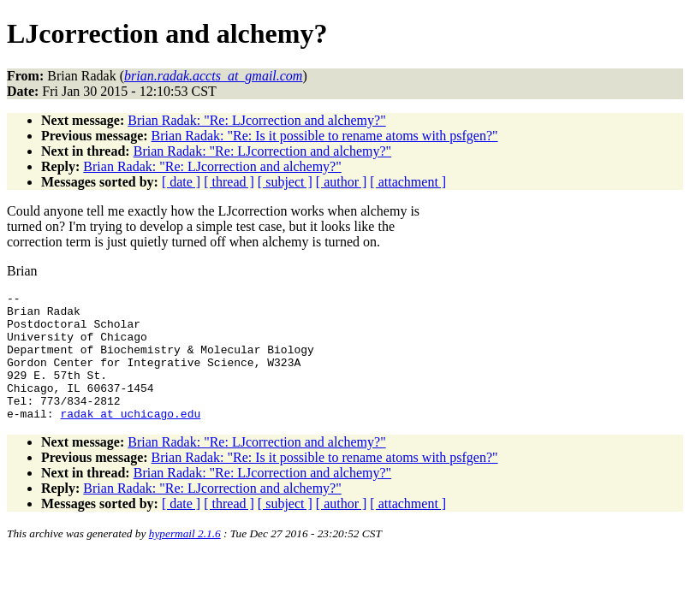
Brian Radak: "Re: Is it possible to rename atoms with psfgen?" (325, 136)
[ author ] (342, 182)
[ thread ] (229, 182)
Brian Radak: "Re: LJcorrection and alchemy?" (256, 120)
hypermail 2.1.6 (185, 559)
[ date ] (181, 182)
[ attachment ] (408, 182)
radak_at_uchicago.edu (130, 439)
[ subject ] (285, 182)
